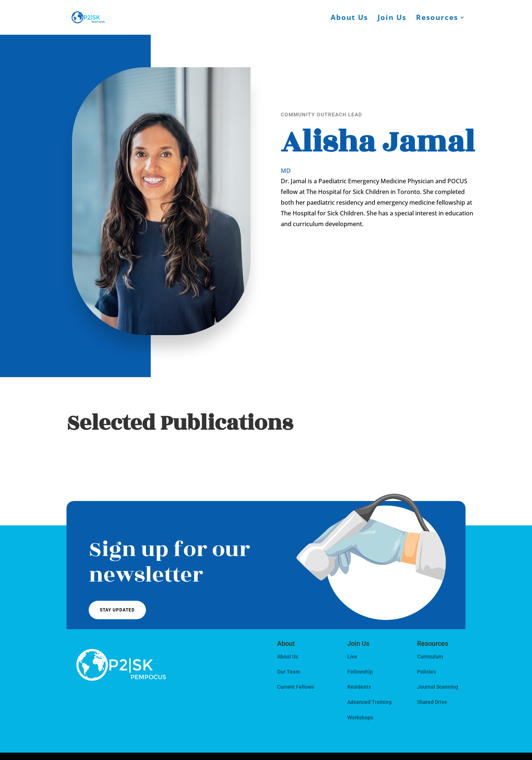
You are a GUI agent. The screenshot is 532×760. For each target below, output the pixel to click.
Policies (427, 672)
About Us (349, 18)
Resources (437, 18)
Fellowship (360, 672)
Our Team (289, 672)
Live (352, 657)
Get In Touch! (313, 251)
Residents (359, 687)
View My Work (402, 251)
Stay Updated (117, 610)
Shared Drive (432, 702)
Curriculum (430, 657)
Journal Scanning (438, 687)
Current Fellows (296, 687)
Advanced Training (369, 702)
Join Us (392, 18)
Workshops (360, 718)
